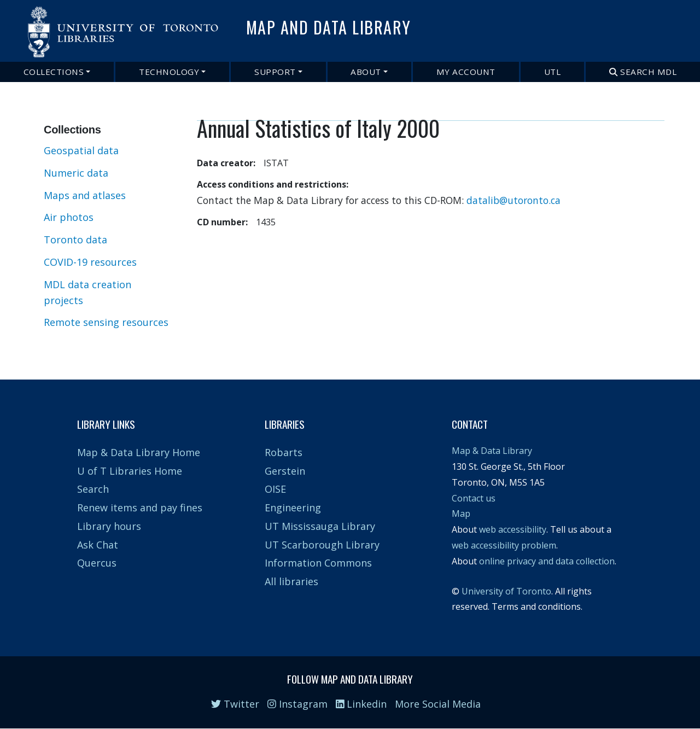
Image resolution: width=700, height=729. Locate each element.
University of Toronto (506, 591)
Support (275, 72)
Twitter (235, 704)
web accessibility (513, 529)
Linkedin (361, 704)
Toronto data (75, 240)
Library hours (109, 526)
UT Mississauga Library (320, 526)
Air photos (69, 217)
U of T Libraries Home (130, 471)
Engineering (293, 508)
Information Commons (318, 563)
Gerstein (285, 471)
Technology (169, 72)
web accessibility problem (504, 545)
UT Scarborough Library (322, 545)
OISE (275, 489)
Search (93, 489)
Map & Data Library (492, 451)
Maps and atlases (85, 195)
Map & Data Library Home (139, 452)
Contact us (474, 498)
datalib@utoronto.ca (514, 200)
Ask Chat (98, 545)
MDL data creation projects (87, 292)
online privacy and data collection (547, 561)
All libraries (291, 581)
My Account (466, 72)
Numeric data (76, 173)
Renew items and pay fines (140, 508)
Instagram (297, 704)
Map (461, 514)
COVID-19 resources (90, 262)
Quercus (97, 563)
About (366, 72)
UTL (553, 72)
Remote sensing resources (106, 322)
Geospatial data (81, 150)
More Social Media (438, 704)
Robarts (284, 452)
